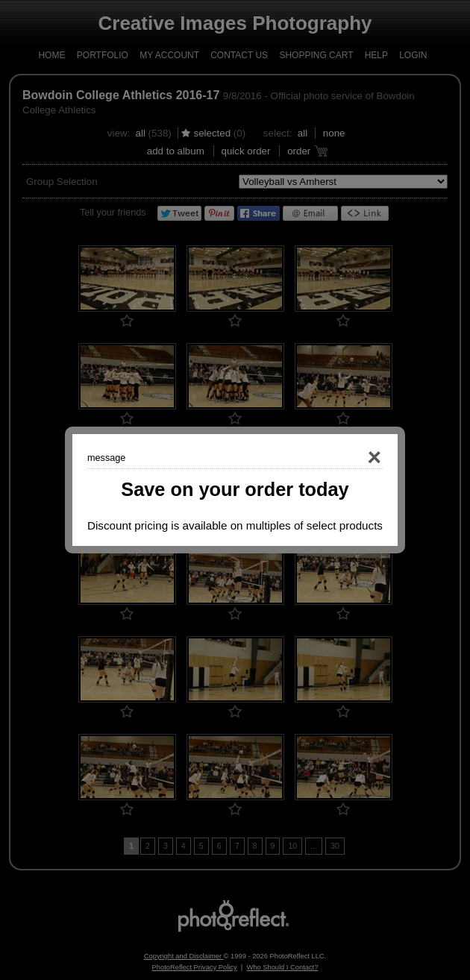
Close (353, 458)
